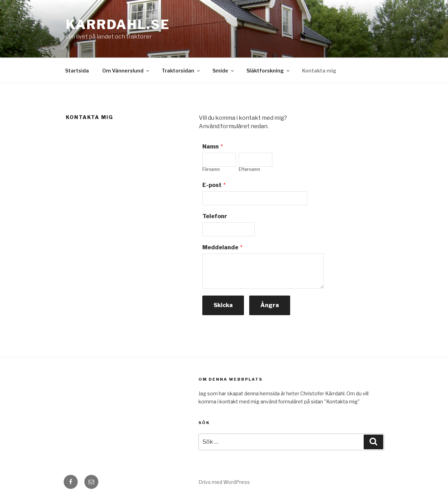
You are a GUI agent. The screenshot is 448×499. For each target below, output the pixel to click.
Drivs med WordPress (224, 482)
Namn (211, 147)
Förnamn (211, 169)
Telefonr (215, 216)
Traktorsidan (181, 71)
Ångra (270, 305)
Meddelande (220, 247)
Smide (224, 71)
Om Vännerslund (126, 71)
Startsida (77, 71)
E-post (212, 185)
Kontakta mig (319, 71)
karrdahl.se (118, 25)
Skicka (223, 305)
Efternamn (249, 169)
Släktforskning (268, 71)
